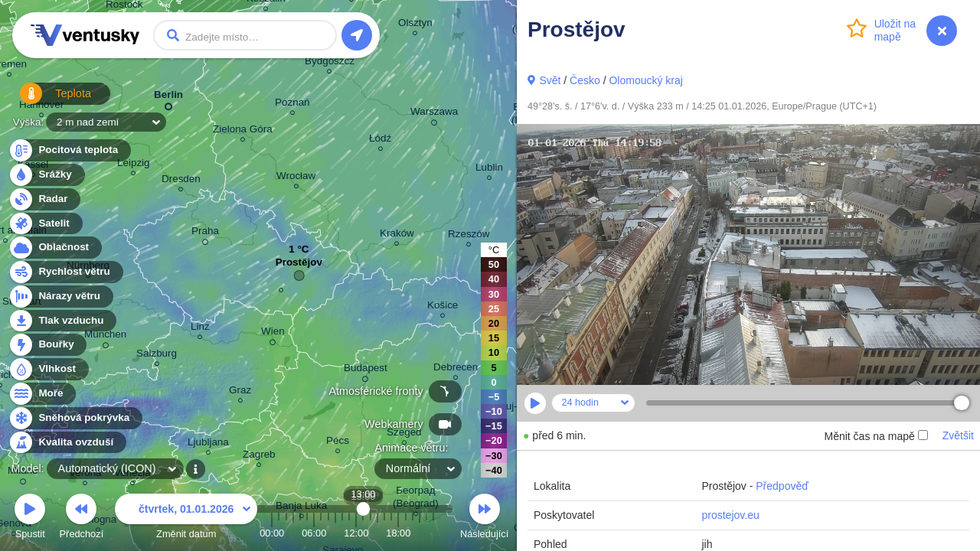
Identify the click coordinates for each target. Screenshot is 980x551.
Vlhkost (48, 369)
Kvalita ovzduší (67, 443)
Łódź (380, 140)
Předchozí (82, 518)
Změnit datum (186, 518)
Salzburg (157, 355)
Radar (44, 199)
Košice (443, 307)
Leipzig (134, 165)
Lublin (489, 170)
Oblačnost (55, 248)
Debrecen (456, 369)
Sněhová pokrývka (75, 418)
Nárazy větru (60, 297)
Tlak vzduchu (62, 321)
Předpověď (782, 486)
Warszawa (434, 114)
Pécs (338, 443)
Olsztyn (415, 25)
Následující (484, 518)
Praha (205, 233)
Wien (273, 334)
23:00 (433, 533)
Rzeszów (469, 236)
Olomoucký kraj (645, 80)
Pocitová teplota (69, 150)
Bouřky (47, 345)
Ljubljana (208, 444)
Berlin (168, 98)
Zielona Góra (243, 131)
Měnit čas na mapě (875, 436)
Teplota (47, 99)
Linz (200, 329)
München (105, 337)
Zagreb (259, 456)
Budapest (366, 370)
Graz (240, 392)
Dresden (181, 181)
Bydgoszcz (330, 63)
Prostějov (299, 266)
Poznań (292, 104)
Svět (550, 80)
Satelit (45, 224)
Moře (42, 394)
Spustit (30, 518)
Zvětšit (958, 435)
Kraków (397, 235)
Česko (585, 80)
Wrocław (296, 178)
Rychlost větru (65, 272)
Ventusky (83, 35)
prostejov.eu (730, 515)
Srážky (46, 175)
